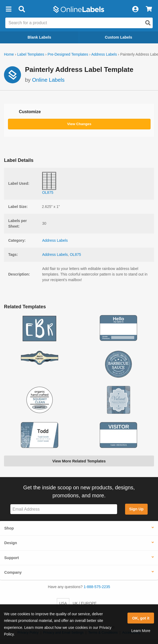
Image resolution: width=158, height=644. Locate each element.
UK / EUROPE (85, 603)
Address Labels (104, 54)
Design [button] (11, 543)
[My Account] (135, 9)
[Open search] (148, 23)
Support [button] (12, 558)
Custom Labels (119, 37)
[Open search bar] (22, 9)
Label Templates (31, 54)
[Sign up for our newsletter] (64, 509)
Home (9, 54)
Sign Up (136, 509)
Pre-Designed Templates (68, 54)
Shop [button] (9, 528)
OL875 (75, 255)
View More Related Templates (79, 461)
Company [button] (13, 572)
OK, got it (141, 618)
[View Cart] (149, 9)
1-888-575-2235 (97, 587)
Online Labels (48, 80)
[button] (8, 9)
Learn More (141, 631)
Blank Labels (39, 37)
